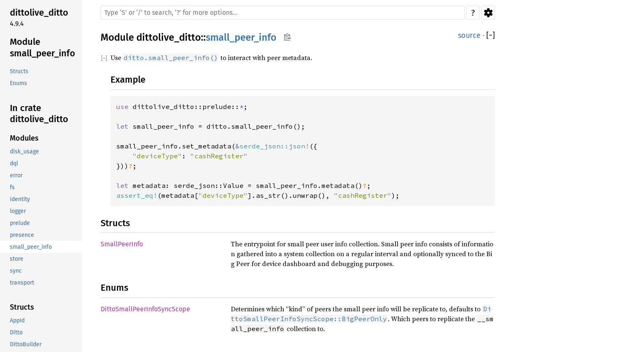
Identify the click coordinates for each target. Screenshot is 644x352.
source (469, 35)
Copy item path (287, 37)
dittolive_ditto (169, 37)
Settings (488, 13)
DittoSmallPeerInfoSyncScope (145, 309)
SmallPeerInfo (122, 244)
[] (491, 36)
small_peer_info (241, 37)
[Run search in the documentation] (283, 13)
